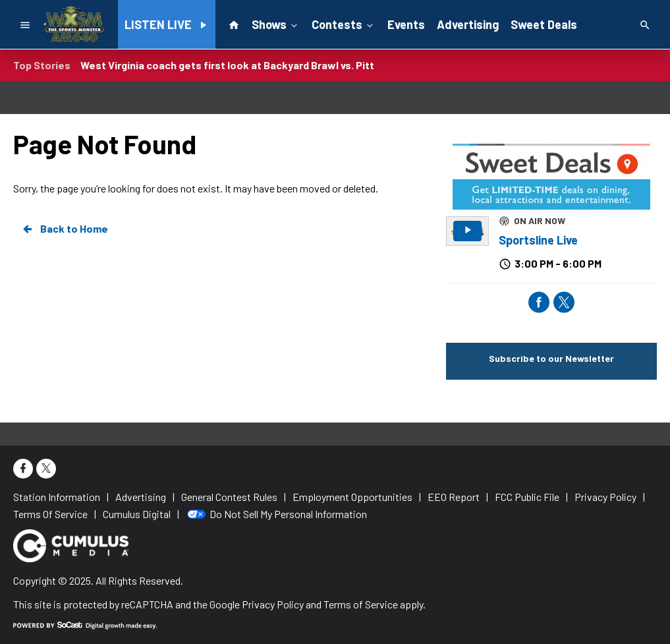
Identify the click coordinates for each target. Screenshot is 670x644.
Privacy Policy (273, 604)
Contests (344, 24)
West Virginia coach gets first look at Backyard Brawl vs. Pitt (227, 65)
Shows (276, 24)
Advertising (468, 24)
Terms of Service (361, 604)
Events (406, 24)
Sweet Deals (544, 24)
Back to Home (65, 229)
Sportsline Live (538, 240)
